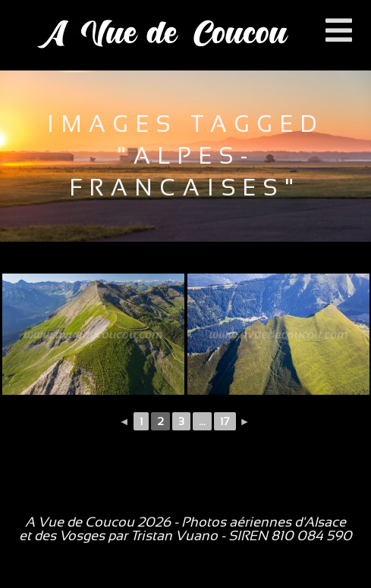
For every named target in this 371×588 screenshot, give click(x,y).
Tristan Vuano (174, 536)
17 (225, 421)
